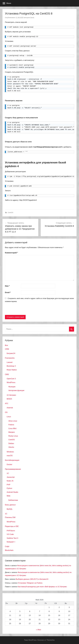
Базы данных (10, 505)
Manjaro (12, 432)
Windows (10, 452)
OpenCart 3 (11, 379)
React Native (12, 370)
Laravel (10, 362)
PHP (8, 485)
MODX (9, 399)
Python (9, 488)
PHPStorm (11, 531)
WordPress (11, 382)
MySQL (10, 509)
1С (6, 514)
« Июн (39, 630)
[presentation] (21, 309)
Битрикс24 (11, 353)
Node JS (10, 481)
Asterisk (10, 408)
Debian (11, 443)
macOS (10, 456)
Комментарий (11, 253)
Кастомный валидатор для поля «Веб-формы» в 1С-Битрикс (42, 587)
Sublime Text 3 (12, 538)
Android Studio (12, 492)
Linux (9, 417)
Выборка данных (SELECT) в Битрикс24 (32, 579)
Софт (7, 546)
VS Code (10, 534)
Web (8, 496)
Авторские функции (16, 390)
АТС (7, 404)
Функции (12, 387)
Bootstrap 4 (11, 366)
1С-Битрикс (11, 395)
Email (8, 292)
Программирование (13, 469)
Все (6, 345)
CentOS (11, 212)
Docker (9, 465)
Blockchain (9, 550)
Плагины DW (10, 517)
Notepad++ (11, 542)
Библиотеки (13, 500)
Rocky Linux (13, 436)
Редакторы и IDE (12, 526)
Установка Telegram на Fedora (30, 583)
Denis (32, 18)
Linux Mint (12, 428)
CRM (7, 349)
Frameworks (10, 358)
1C (8, 473)
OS (6, 412)
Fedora (11, 425)
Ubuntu (11, 447)
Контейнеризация (12, 460)
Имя (7, 286)
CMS (7, 374)
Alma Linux (13, 421)
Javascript (11, 477)
